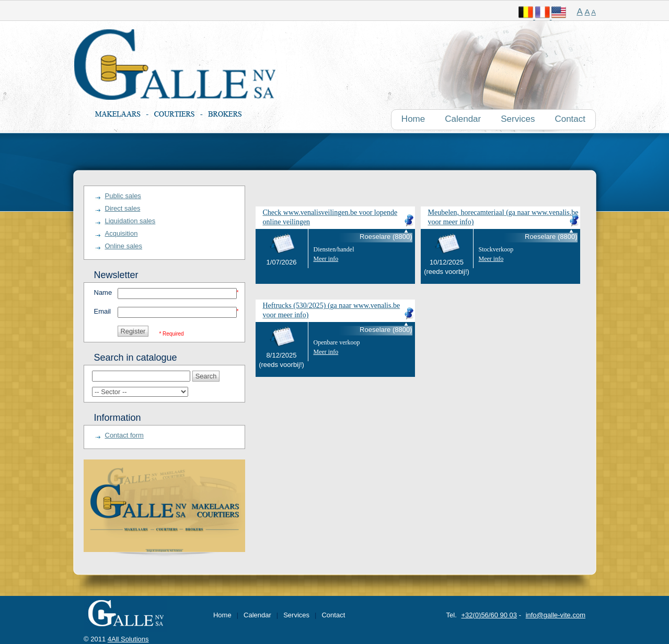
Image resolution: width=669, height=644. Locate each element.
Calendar (257, 615)
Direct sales (123, 208)
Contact (333, 615)
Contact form (124, 435)
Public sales (123, 196)
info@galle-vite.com (556, 615)
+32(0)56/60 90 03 (489, 615)
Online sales (124, 246)
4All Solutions (128, 639)
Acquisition (122, 233)
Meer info (326, 259)
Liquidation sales (130, 221)
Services (296, 615)
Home (222, 615)
